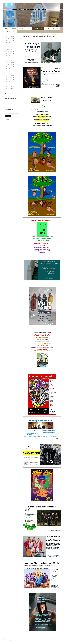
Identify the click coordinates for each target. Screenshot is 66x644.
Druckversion (6, 639)
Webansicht (61, 640)
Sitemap (11, 639)
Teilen (7, 119)
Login (62, 639)
